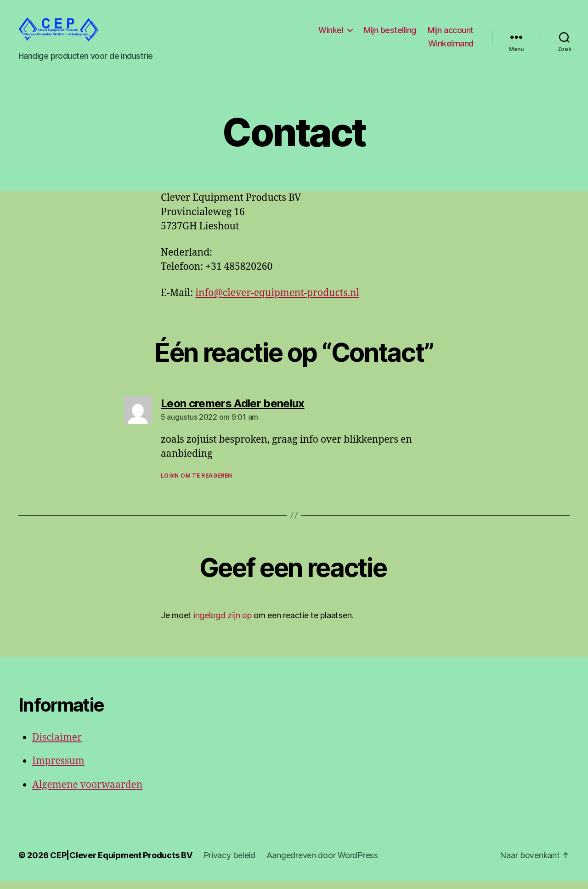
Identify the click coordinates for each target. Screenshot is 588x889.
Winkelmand (451, 48)
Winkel (331, 34)
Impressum (58, 769)
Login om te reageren (196, 483)
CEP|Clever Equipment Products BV (121, 863)
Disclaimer (57, 745)
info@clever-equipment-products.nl (277, 301)
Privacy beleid (229, 863)
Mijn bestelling (390, 34)
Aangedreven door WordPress (322, 863)
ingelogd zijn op (223, 623)
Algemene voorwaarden (87, 792)
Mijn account (451, 34)
